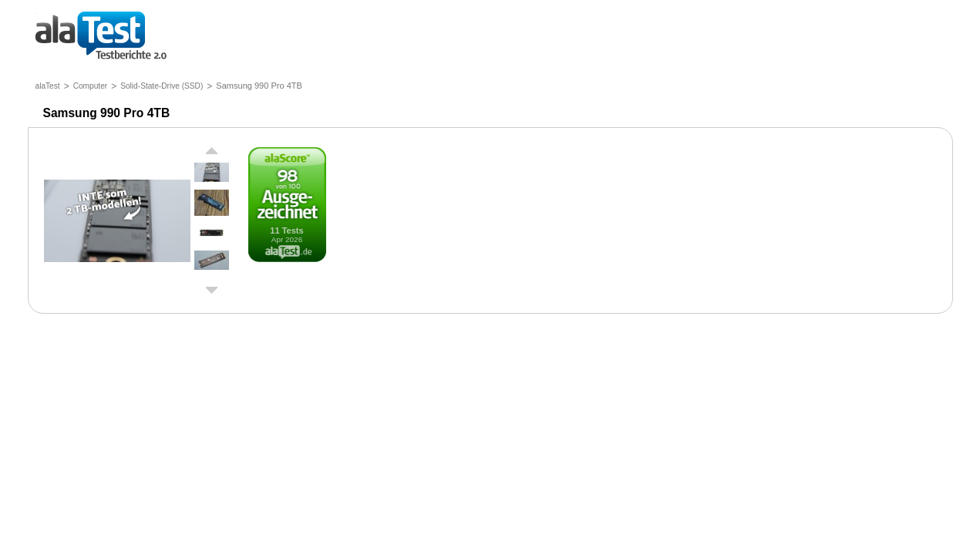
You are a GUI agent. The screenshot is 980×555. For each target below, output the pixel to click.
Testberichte (101, 37)
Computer (91, 86)
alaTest (48, 86)
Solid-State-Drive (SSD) (162, 86)
